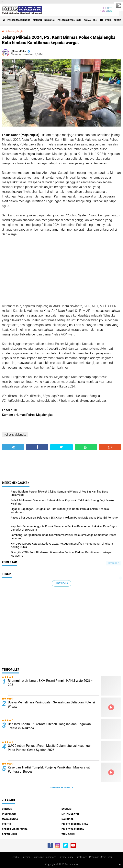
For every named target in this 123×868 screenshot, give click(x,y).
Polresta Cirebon (73, 829)
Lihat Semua (61, 583)
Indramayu (9, 814)
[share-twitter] (61, 447)
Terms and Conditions (45, 857)
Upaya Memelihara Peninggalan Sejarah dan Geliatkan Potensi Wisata (51, 704)
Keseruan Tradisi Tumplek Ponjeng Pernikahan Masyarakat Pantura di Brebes (49, 769)
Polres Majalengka (19, 20)
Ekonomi (67, 809)
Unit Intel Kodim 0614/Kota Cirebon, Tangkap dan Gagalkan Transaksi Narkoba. (49, 726)
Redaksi (15, 857)
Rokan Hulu (91, 20)
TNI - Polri (106, 20)
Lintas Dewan (70, 814)
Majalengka (10, 819)
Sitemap (26, 857)
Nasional (50, 20)
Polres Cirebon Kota (69, 20)
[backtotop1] (120, 864)
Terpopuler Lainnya (61, 787)
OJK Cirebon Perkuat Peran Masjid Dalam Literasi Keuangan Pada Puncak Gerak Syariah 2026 (50, 748)
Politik (7, 824)
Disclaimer (81, 857)
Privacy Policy (66, 857)
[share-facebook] (37, 447)
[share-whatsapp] (86, 447)
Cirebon (37, 20)
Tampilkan (113, 563)
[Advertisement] (61, 270)
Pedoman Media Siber (101, 857)
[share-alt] (13, 447)
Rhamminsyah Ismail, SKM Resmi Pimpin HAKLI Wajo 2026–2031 (50, 683)
